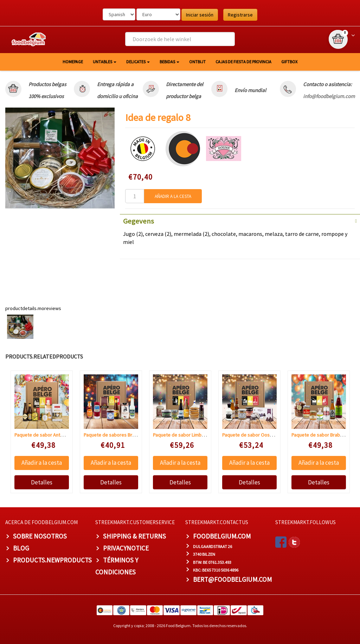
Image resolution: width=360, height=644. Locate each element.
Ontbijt (197, 62)
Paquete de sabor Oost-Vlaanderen (259, 435)
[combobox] (180, 39)
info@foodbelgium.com (329, 96)
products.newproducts (52, 560)
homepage (73, 62)
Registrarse (240, 15)
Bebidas (169, 62)
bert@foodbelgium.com (232, 579)
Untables (105, 62)
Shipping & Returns (134, 536)
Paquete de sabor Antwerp (43, 435)
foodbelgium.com (222, 536)
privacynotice (126, 548)
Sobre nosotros (40, 536)
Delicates (138, 62)
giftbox (289, 62)
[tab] (240, 220)
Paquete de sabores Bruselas (115, 435)
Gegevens (139, 221)
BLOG (21, 548)
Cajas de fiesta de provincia (243, 62)
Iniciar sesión (200, 15)
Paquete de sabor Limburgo (182, 435)
